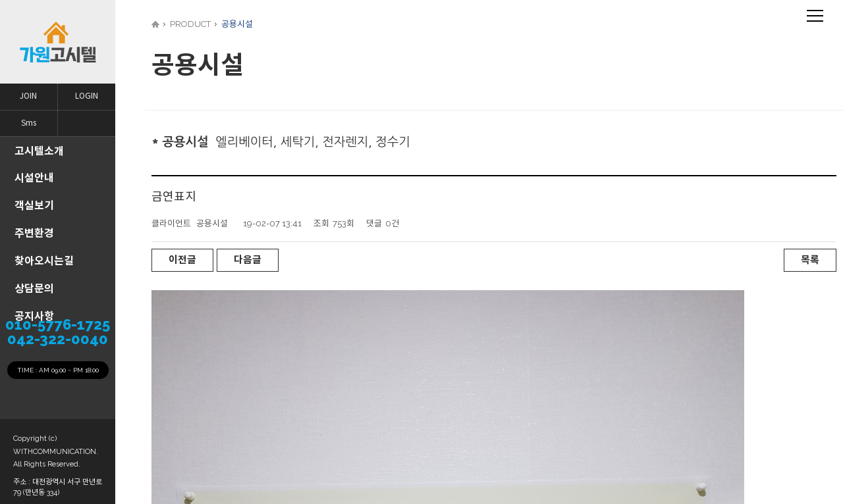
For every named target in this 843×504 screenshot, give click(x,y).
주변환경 (34, 233)
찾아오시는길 (44, 261)
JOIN (28, 96)
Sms (29, 123)
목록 (810, 260)
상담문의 (34, 289)
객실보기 (34, 206)
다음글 (248, 260)
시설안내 (34, 178)
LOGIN (87, 96)
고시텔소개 (39, 151)
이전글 (182, 260)
